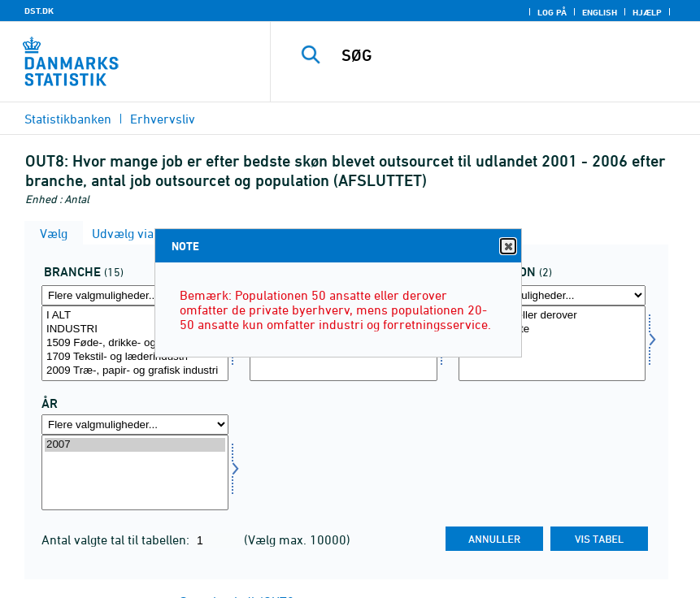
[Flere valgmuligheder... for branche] (135, 295)
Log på (552, 12)
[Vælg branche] (135, 343)
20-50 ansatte (552, 329)
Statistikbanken (68, 119)
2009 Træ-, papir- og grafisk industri (135, 371)
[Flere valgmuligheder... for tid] (135, 425)
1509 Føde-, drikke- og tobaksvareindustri (135, 343)
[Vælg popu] (552, 343)
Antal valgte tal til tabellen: (117, 539)
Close (507, 247)
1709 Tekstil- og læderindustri (135, 357)
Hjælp (647, 12)
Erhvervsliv (163, 119)
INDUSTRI (135, 329)
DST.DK (39, 11)
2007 (135, 445)
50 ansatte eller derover (552, 316)
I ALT (135, 316)
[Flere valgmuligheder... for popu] (552, 295)
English (600, 12)
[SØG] (504, 55)
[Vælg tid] (135, 472)
